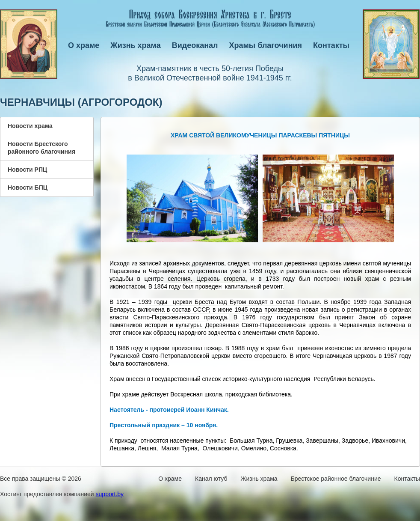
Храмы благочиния (266, 45)
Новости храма (30, 126)
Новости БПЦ (28, 188)
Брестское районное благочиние (336, 479)
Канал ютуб (211, 479)
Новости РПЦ (27, 170)
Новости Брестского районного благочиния (41, 148)
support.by (110, 494)
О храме (84, 45)
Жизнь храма (135, 45)
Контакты (331, 45)
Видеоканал (195, 45)
